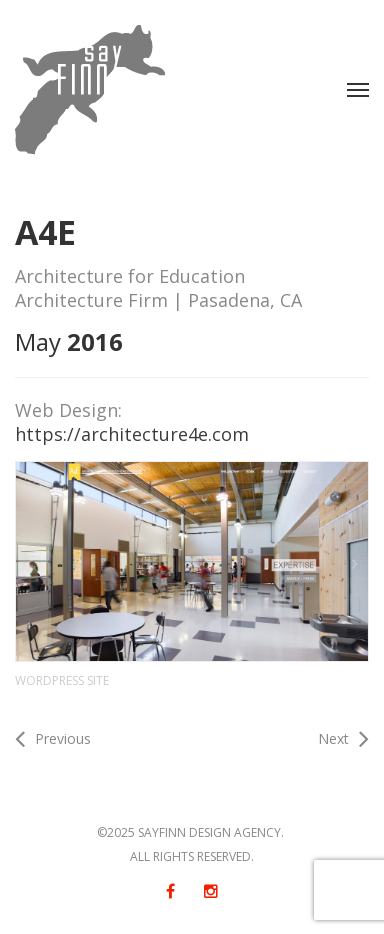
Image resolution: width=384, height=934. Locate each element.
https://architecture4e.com (132, 434)
